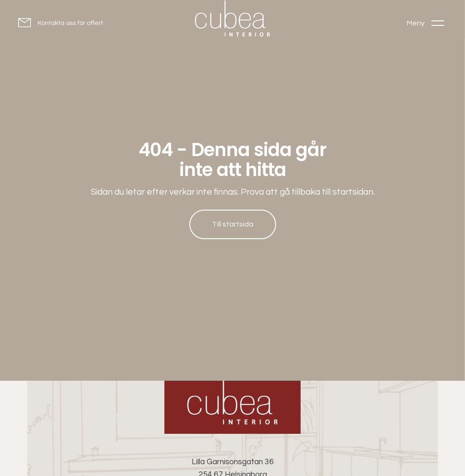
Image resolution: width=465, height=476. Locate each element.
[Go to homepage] (232, 21)
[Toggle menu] (425, 23)
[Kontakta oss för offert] (61, 22)
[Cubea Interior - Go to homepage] (232, 407)
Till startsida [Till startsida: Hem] (233, 224)
